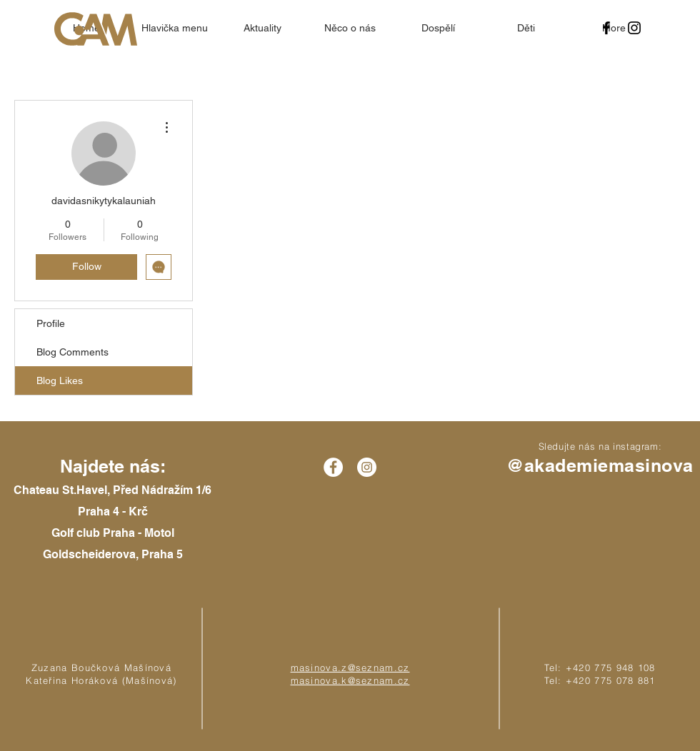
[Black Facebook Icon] (606, 28)
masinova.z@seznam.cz (350, 667)
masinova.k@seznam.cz (350, 680)
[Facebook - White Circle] (333, 467)
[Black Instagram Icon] (634, 28)
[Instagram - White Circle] (367, 467)
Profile (51, 323)
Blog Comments (72, 352)
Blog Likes (60, 380)
